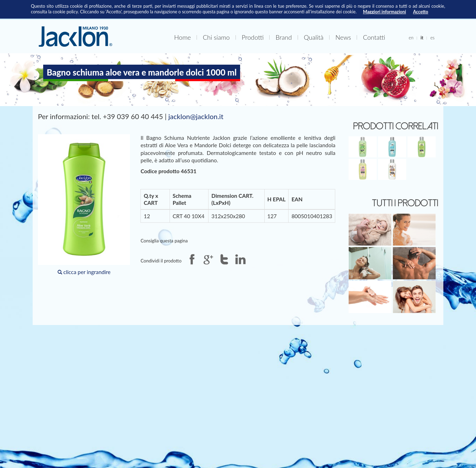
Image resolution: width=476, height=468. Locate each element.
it (422, 38)
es (432, 38)
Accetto (421, 12)
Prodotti (253, 37)
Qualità (313, 37)
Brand (284, 37)
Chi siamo (216, 37)
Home (183, 37)
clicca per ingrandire (84, 205)
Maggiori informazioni (385, 12)
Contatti (374, 37)
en (411, 38)
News (343, 37)
